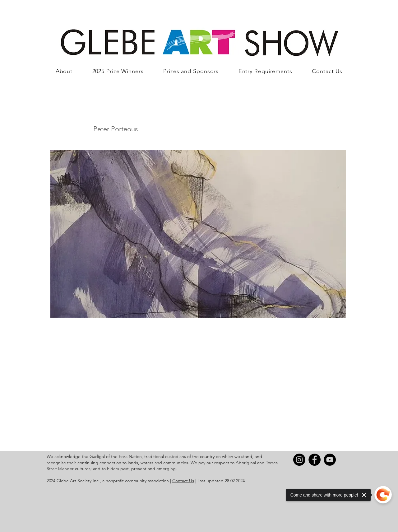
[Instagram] (299, 460)
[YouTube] (330, 460)
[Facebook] (315, 460)
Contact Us (183, 481)
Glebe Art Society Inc (78, 481)
